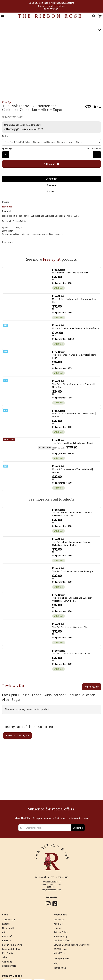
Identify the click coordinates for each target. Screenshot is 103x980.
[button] (3, 16)
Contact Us (59, 920)
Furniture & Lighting (12, 949)
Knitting (6, 924)
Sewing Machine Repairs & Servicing (72, 945)
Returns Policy (61, 932)
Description (51, 179)
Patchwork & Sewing (12, 945)
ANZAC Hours (60, 949)
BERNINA (7, 941)
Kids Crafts (8, 953)
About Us (58, 924)
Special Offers (9, 966)
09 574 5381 (53, 9)
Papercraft (7, 937)
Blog (56, 964)
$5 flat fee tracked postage (51, 6)
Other (5, 958)
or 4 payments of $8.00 (24, 129)
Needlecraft (8, 928)
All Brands (7, 962)
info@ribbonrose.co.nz (51, 890)
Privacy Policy (60, 937)
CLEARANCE (8, 920)
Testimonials (60, 968)
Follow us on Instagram (17, 735)
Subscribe (78, 828)
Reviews (51, 191)
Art (4, 932)
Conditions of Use (62, 941)
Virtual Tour (59, 953)
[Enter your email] (48, 828)
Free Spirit (8, 102)
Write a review (92, 687)
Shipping (51, 185)
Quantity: (51, 149)
